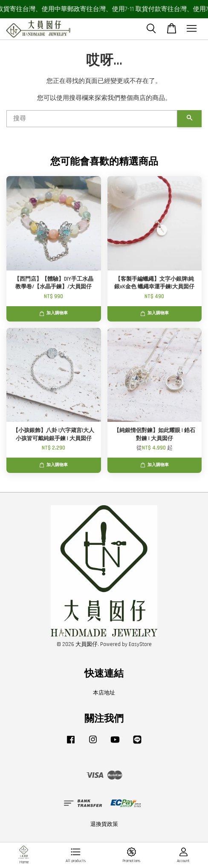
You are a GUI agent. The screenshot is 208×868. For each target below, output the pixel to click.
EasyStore (140, 644)
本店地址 (104, 693)
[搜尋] (92, 119)
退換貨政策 (104, 824)
